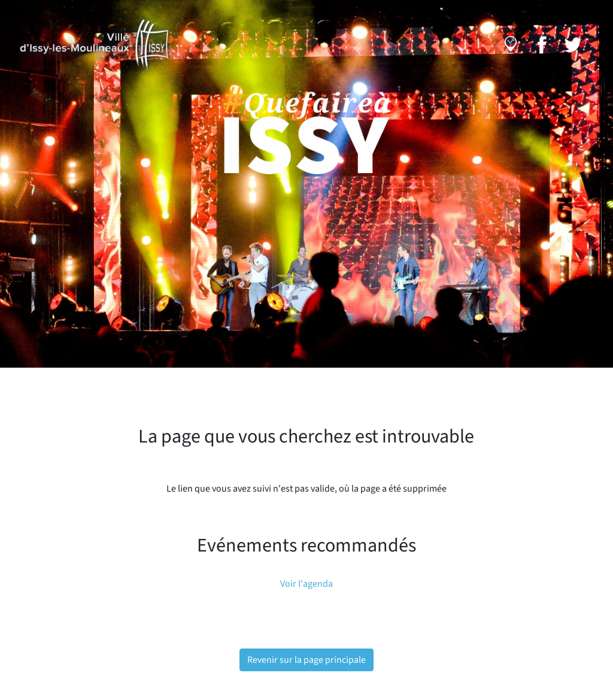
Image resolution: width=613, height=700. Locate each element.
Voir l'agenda (306, 584)
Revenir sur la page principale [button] (306, 660)
